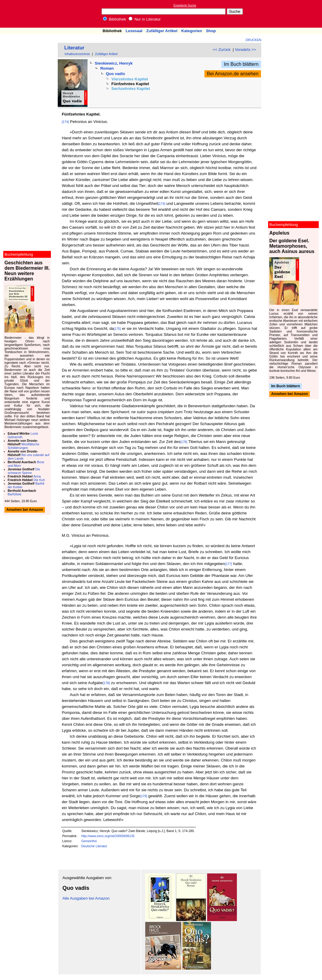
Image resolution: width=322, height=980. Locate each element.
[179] (144, 796)
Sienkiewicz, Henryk (114, 63)
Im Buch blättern (241, 64)
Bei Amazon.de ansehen (233, 74)
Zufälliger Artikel (162, 31)
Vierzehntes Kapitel (130, 79)
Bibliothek (115, 19)
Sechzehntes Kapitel (131, 89)
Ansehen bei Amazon (289, 394)
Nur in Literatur (145, 19)
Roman (107, 68)
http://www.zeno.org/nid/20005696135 (108, 836)
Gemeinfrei (89, 841)
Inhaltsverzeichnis (77, 54)
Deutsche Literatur (94, 846)
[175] (118, 329)
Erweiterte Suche (185, 6)
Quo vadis (115, 74)
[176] (184, 442)
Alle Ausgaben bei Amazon (86, 898)
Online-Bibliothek (28, 14)
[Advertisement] (295, 14)
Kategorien (192, 31)
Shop (211, 31)
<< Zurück (222, 50)
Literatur (74, 48)
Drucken (254, 40)
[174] (65, 122)
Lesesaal (134, 31)
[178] (107, 683)
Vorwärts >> (245, 50)
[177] (229, 564)
